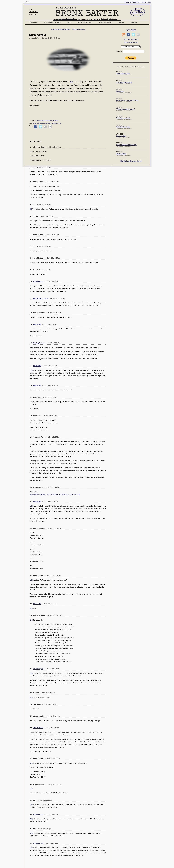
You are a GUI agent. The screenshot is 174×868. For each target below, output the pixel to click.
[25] (31, 697)
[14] (31, 370)
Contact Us (134, 39)
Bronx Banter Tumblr (131, 42)
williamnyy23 (38, 281)
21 (31, 502)
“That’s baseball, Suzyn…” (126, 109)
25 (31, 615)
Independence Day (123, 73)
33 (31, 800)
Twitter (132, 67)
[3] (31, 209)
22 (31, 528)
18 (31, 416)
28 (31, 704)
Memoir (134, 23)
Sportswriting (85, 23)
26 (31, 669)
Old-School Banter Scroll (131, 161)
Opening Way (121, 136)
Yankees (33, 23)
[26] (31, 805)
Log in (128, 30)
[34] (31, 833)
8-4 (71, 82)
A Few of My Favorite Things (126, 145)
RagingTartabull (39, 343)
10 (31, 281)
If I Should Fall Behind (124, 82)
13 (31, 324)
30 (31, 728)
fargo (34, 123)
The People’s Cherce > (79, 29)
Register (133, 30)
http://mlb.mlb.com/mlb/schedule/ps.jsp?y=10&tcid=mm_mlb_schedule (55, 494)
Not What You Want (123, 127)
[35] (31, 848)
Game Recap (49, 120)
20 (31, 487)
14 (31, 343)
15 (31, 366)
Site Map (127, 39)
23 (31, 576)
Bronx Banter (40, 120)
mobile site (27, 2)
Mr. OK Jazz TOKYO (41, 298)
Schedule (141, 67)
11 (31, 298)
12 (31, 313)
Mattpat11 (37, 324)
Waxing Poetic (121, 154)
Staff (122, 23)
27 (31, 693)
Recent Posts (122, 67)
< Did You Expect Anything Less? (60, 29)
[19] (31, 506)
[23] (31, 608)
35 (31, 829)
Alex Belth (35, 38)
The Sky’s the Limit (123, 118)
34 (31, 814)
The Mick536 (38, 728)
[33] (31, 819)
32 (31, 784)
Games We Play (105, 23)
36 (31, 843)
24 (31, 604)
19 (31, 437)
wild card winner (56, 123)
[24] (31, 620)
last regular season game (44, 123)
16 (31, 385)
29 (31, 716)
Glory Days (120, 91)
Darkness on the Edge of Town (127, 100)
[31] (31, 763)
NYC (69, 23)
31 (31, 759)
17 (31, 397)
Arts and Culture (53, 23)
